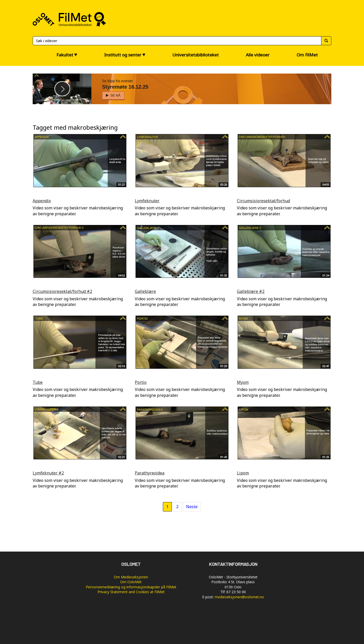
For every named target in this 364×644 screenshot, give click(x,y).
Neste (192, 507)
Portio (141, 382)
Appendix (42, 201)
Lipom (243, 473)
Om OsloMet (131, 582)
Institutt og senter (123, 55)
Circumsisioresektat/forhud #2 (62, 291)
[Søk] (177, 41)
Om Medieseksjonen (131, 577)
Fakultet (65, 55)
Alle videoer (258, 55)
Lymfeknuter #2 (48, 473)
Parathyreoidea (150, 473)
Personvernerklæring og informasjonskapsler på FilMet (131, 587)
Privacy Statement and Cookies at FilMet (131, 592)
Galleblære (145, 291)
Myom (243, 382)
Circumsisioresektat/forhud (263, 201)
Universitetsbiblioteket (196, 55)
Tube (38, 382)
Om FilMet (307, 55)
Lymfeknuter (147, 201)
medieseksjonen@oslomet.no (239, 597)
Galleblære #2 (251, 291)
